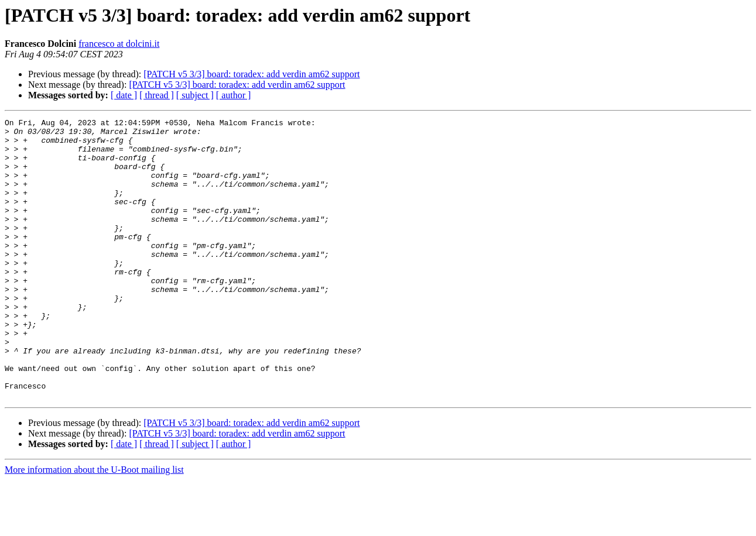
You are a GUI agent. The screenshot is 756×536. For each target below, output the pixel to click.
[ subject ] (195, 95)
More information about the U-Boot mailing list (94, 526)
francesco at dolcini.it (119, 44)
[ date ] (124, 95)
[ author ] (234, 95)
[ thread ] (157, 95)
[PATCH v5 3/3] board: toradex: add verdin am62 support (252, 74)
